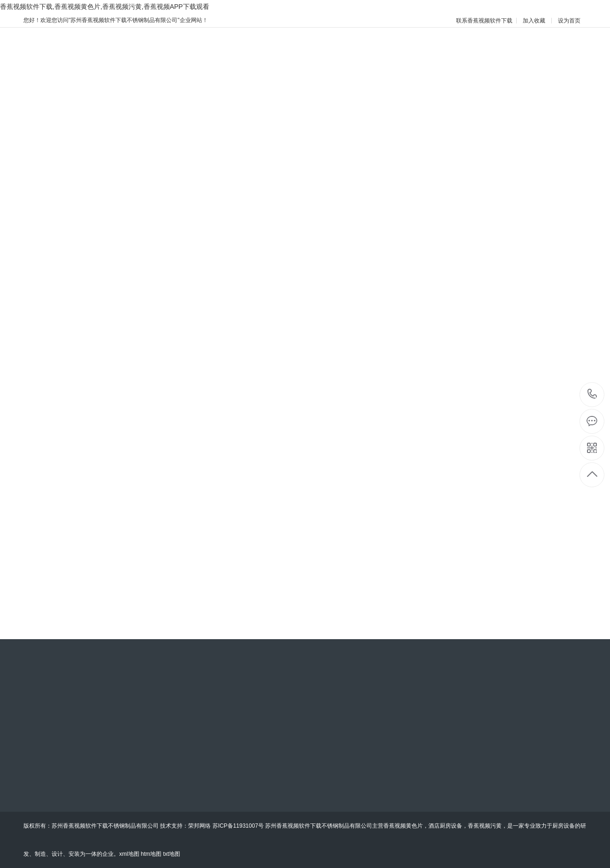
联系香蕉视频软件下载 (484, 21)
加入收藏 (534, 21)
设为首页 (569, 21)
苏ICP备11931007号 (238, 826)
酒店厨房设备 (445, 826)
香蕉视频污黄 (485, 826)
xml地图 (129, 854)
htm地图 (151, 854)
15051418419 (592, 394)
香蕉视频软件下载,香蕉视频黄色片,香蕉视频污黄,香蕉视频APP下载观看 (105, 7)
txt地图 (172, 854)
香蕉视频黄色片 (403, 826)
